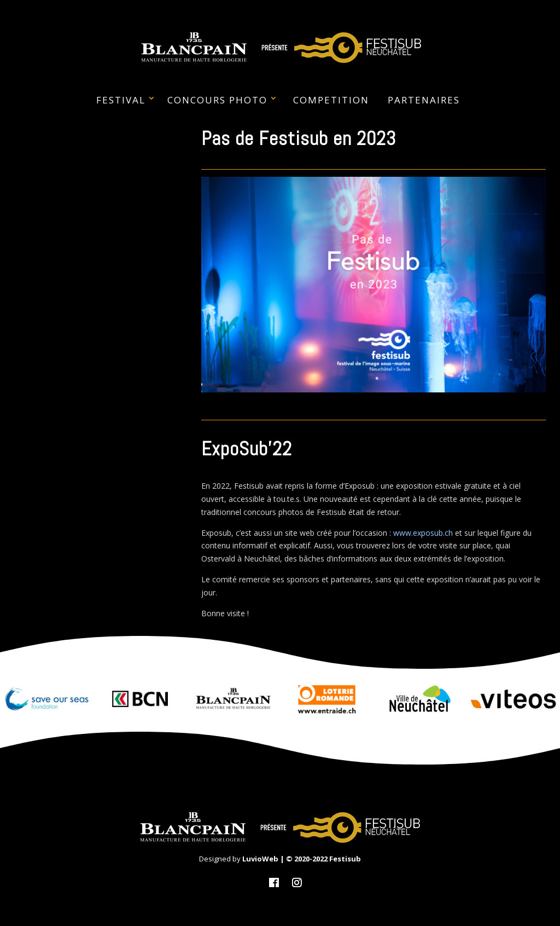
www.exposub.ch (423, 533)
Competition (331, 100)
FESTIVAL (121, 100)
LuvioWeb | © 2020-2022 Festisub (302, 859)
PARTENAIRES (424, 100)
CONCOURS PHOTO (217, 100)
